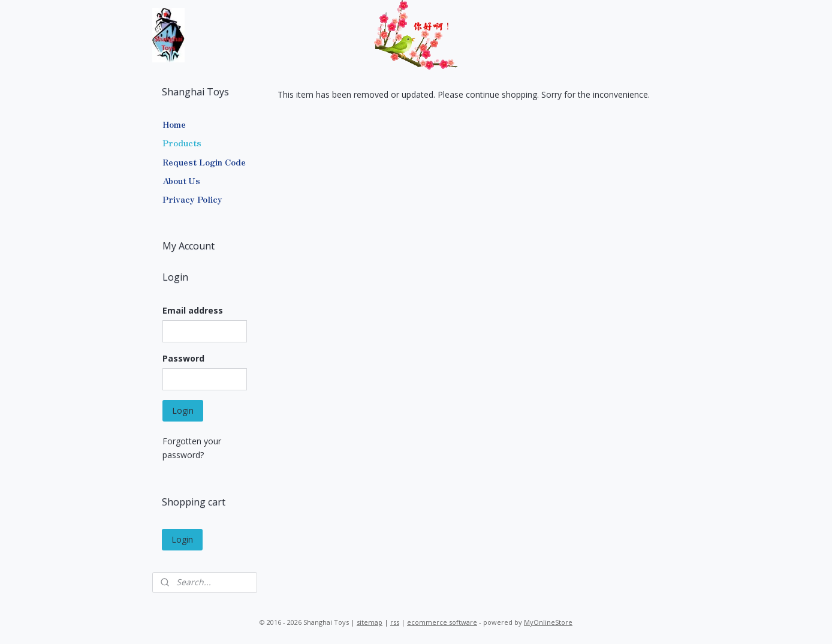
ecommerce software (442, 622)
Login (183, 410)
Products (182, 143)
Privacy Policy (192, 199)
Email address (193, 310)
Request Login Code (204, 162)
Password (183, 358)
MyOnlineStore (548, 622)
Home (174, 124)
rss (395, 622)
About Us (181, 180)
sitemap (370, 622)
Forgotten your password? (192, 448)
